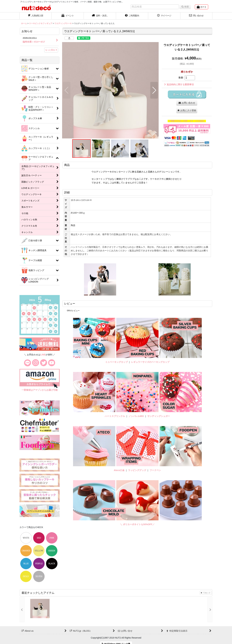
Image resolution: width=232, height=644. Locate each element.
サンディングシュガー (159, 416)
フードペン (155, 470)
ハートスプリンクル (115, 416)
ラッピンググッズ (137, 470)
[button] (100, 16)
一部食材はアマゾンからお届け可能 (40, 390)
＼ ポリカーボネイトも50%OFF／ (137, 524)
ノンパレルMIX (136, 416)
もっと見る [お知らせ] (51, 50)
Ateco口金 (119, 470)
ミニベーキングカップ (116, 362)
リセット (206, 593)
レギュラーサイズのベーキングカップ (150, 362)
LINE (43, 355)
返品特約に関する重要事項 (179, 84)
